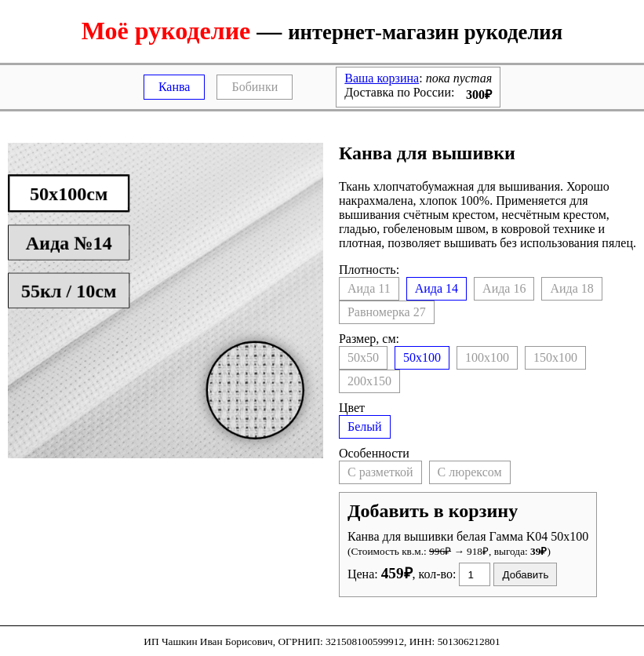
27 (387, 312)
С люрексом (470, 472)
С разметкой (380, 472)
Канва (175, 87)
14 (437, 288)
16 (504, 288)
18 (571, 288)
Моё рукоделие (166, 31)
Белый (365, 426)
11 (369, 288)
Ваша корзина (382, 78)
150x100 (555, 357)
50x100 (422, 357)
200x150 (369, 381)
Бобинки (255, 87)
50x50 (363, 357)
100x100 (487, 357)
